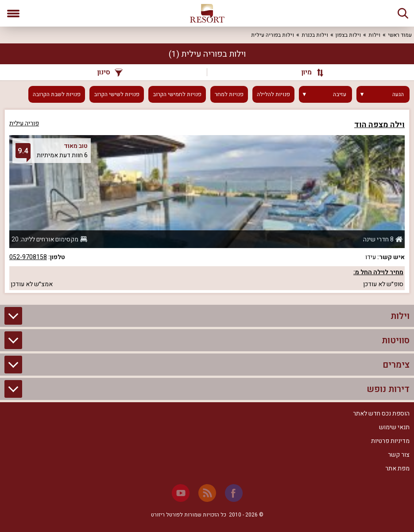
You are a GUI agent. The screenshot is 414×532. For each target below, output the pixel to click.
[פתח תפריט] (13, 13)
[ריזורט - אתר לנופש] (207, 13)
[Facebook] (234, 493)
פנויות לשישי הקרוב (117, 94)
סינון (110, 72)
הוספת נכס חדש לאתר (381, 414)
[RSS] (207, 493)
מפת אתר (397, 468)
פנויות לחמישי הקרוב (177, 94)
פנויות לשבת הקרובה (57, 94)
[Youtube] (181, 493)
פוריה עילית (24, 123)
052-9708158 (28, 257)
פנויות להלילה (273, 94)
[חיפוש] (403, 13)
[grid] (207, 201)
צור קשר (399, 455)
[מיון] (309, 72)
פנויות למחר (229, 94)
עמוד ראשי (400, 35)
